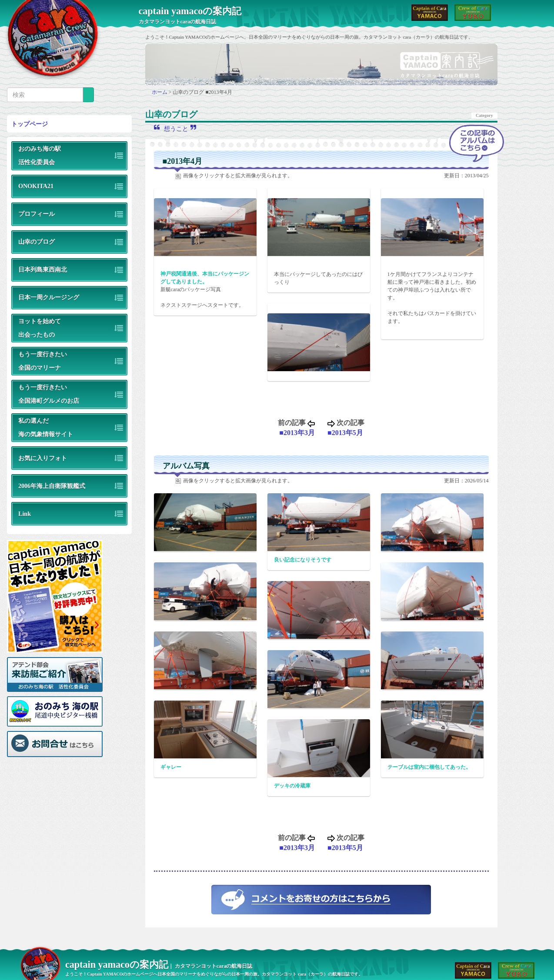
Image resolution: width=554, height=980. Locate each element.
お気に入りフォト (43, 458)
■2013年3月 (297, 433)
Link (25, 514)
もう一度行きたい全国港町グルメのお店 (49, 394)
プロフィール (37, 214)
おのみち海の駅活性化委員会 (40, 155)
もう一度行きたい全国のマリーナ (43, 361)
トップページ (30, 124)
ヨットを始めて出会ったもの (40, 328)
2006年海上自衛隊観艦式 (52, 486)
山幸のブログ (37, 242)
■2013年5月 (345, 433)
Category (484, 115)
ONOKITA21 (36, 186)
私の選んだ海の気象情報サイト (46, 427)
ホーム (160, 92)
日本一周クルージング (49, 297)
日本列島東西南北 (43, 269)
